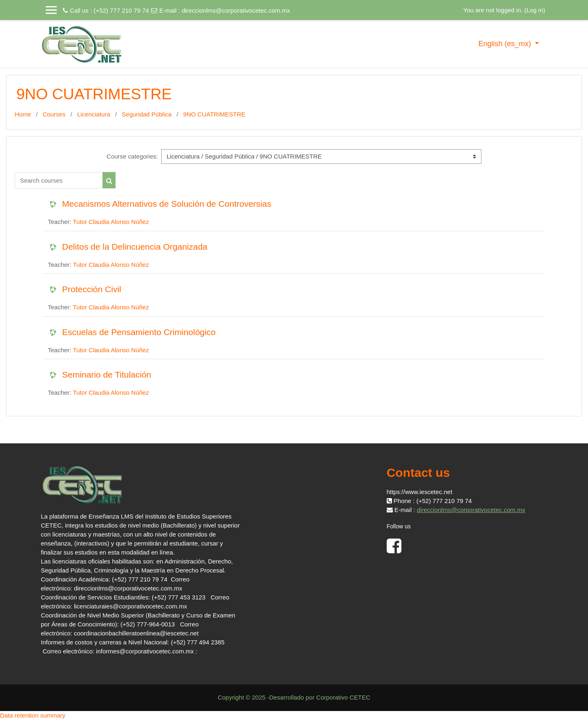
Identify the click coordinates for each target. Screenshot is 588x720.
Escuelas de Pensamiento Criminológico (139, 332)
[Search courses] (59, 180)
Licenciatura (94, 114)
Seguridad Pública (147, 114)
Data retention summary (33, 715)
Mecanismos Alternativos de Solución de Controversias (167, 204)
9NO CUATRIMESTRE (214, 114)
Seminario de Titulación (107, 375)
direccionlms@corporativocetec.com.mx (236, 10)
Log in (535, 10)
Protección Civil (92, 289)
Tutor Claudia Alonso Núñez (111, 222)
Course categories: (132, 156)
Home (23, 114)
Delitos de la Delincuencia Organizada (135, 247)
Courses (54, 114)
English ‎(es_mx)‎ (506, 44)
